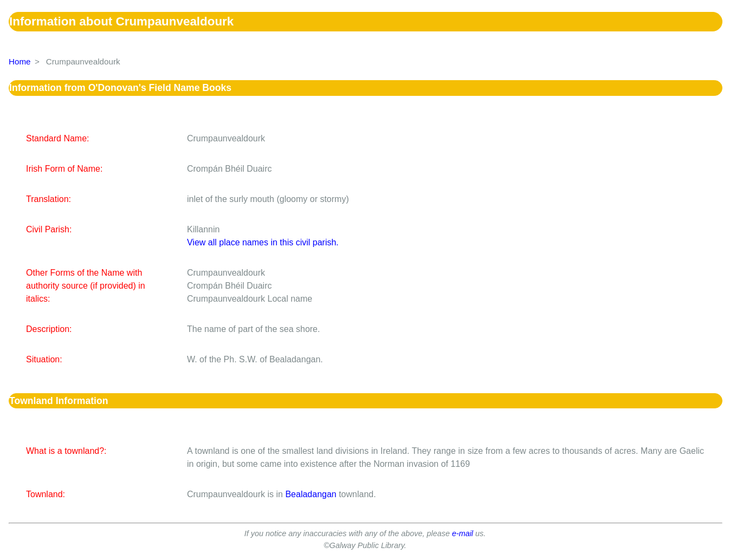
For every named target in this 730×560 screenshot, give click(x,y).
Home (20, 61)
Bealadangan (311, 494)
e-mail (463, 533)
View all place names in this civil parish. (263, 242)
